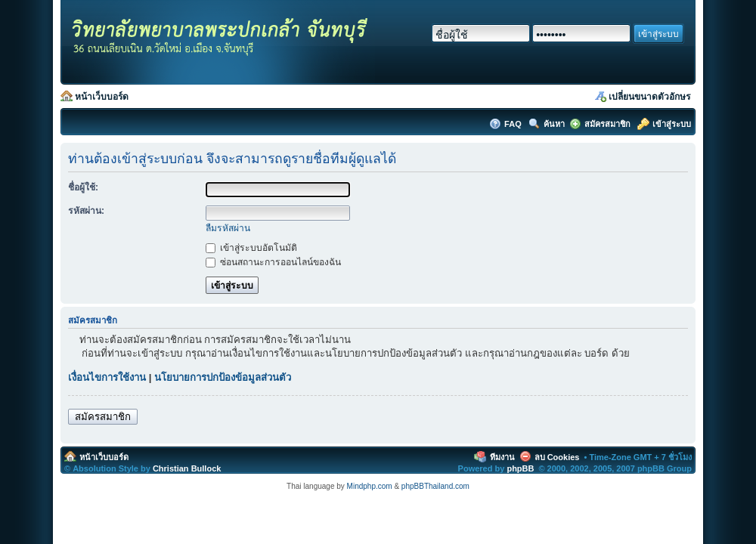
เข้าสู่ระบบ (672, 124)
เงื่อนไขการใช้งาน (107, 377)
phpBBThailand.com (435, 486)
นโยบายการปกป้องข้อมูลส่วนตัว (223, 377)
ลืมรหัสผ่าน (228, 228)
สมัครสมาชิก (607, 124)
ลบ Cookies (557, 457)
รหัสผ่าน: (86, 211)
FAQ (514, 124)
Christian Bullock (187, 468)
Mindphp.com (370, 486)
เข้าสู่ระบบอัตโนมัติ (251, 248)
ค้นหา (554, 124)
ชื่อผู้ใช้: (83, 187)
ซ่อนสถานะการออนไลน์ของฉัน (273, 262)
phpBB (520, 468)
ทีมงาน (502, 457)
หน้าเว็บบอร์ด (102, 97)
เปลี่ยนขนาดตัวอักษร (649, 97)
